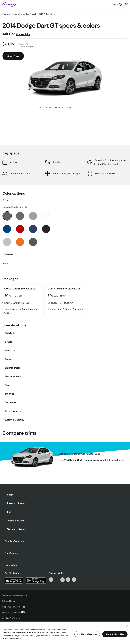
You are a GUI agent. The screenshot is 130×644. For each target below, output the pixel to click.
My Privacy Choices (14, 612)
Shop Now (13, 56)
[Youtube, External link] (63, 580)
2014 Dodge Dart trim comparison (83, 460)
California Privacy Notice (14, 607)
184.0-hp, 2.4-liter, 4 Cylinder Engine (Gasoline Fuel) (110, 162)
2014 (41, 14)
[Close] (127, 626)
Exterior (8, 200)
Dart (34, 14)
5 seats (56, 162)
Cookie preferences (87, 634)
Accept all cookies (115, 634)
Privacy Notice (9, 601)
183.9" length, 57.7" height (66, 173)
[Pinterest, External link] (74, 580)
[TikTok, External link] (51, 580)
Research (16, 14)
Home (5, 14)
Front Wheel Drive (105, 173)
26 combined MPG (20, 173)
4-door (14, 162)
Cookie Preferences (12, 618)
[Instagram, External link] (68, 580)
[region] (65, 633)
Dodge (26, 14)
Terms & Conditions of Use (15, 595)
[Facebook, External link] (57, 580)
